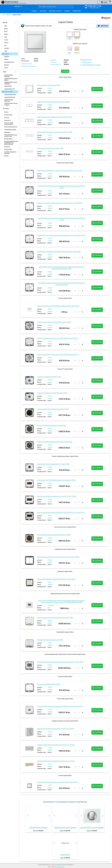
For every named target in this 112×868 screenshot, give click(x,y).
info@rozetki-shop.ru (94, 8)
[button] (104, 2)
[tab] (34, 11)
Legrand (8, 15)
